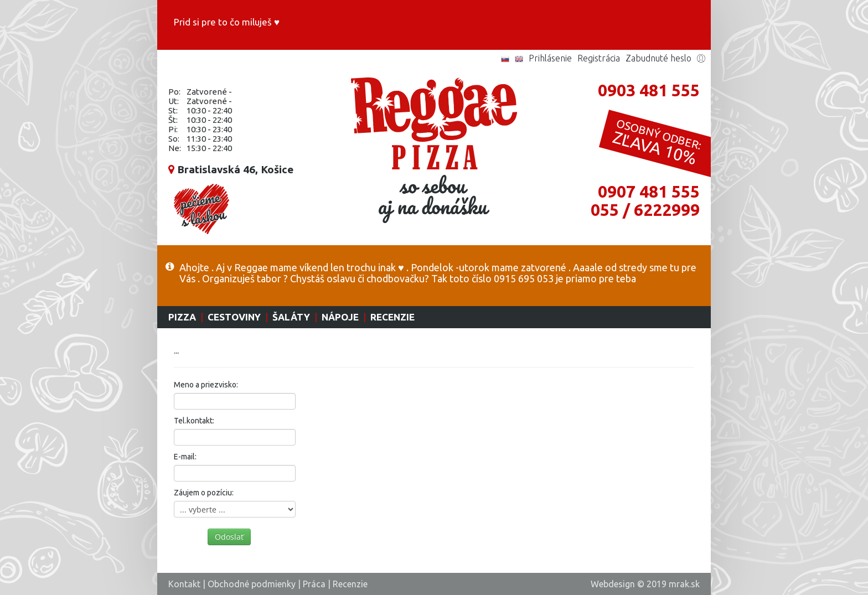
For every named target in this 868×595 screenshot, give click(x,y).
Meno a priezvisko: (206, 385)
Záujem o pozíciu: (204, 493)
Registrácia (599, 58)
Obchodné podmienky (252, 584)
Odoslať (229, 537)
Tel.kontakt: (194, 421)
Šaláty (291, 317)
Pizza (182, 317)
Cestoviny (234, 317)
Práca (314, 584)
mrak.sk (684, 584)
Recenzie (392, 317)
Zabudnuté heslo (658, 58)
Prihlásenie (550, 58)
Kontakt (184, 584)
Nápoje (340, 317)
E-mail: (185, 457)
